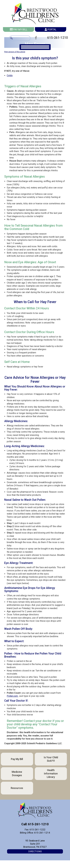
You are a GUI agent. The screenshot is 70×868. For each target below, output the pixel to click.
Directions (35, 851)
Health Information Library (51, 774)
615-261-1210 (57, 38)
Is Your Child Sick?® (51, 759)
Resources (17, 788)
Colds (10, 75)
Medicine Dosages (17, 774)
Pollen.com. (13, 696)
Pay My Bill (19, 29)
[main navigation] (35, 47)
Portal (51, 29)
